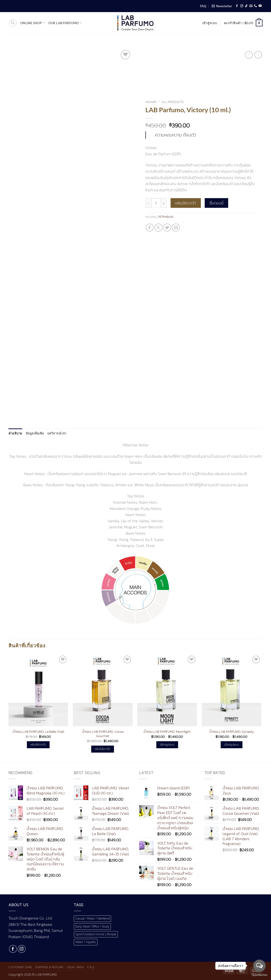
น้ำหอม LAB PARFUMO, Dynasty (232, 732)
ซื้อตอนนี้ (217, 203)
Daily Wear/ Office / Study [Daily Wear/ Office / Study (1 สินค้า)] (92, 926)
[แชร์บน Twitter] (167, 228)
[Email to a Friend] (176, 228)
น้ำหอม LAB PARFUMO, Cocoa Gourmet (103, 734)
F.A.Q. (91, 967)
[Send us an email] (251, 6)
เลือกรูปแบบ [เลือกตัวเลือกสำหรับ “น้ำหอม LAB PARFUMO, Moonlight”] (167, 745)
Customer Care (20, 967)
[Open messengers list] (259, 966)
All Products (173, 102)
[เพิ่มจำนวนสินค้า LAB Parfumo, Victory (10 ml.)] (164, 203)
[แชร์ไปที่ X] (158, 228)
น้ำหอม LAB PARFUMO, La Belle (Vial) (38, 732)
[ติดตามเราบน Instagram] (242, 6)
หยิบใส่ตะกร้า (186, 203)
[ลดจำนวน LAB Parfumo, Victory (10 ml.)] (148, 203)
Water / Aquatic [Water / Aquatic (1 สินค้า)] (86, 942)
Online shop (33, 23)
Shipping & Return (49, 967)
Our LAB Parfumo (65, 23)
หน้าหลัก (151, 102)
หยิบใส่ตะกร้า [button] (38, 745)
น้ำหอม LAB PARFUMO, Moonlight (167, 732)
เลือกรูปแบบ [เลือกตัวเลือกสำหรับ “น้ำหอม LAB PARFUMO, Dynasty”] (232, 745)
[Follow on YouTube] (260, 6)
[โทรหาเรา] (256, 6)
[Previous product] (258, 55)
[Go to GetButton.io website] (259, 975)
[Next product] (249, 55)
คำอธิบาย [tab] (15, 433)
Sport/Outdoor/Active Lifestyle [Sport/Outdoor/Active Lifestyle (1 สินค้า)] (96, 934)
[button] (222, 6)
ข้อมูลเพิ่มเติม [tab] (35, 433)
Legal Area (75, 967)
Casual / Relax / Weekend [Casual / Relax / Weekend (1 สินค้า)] (92, 918)
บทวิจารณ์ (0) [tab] (57, 433)
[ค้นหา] (13, 23)
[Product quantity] (156, 203)
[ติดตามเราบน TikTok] (246, 6)
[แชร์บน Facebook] (150, 228)
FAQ (203, 6)
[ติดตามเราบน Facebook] (237, 6)
